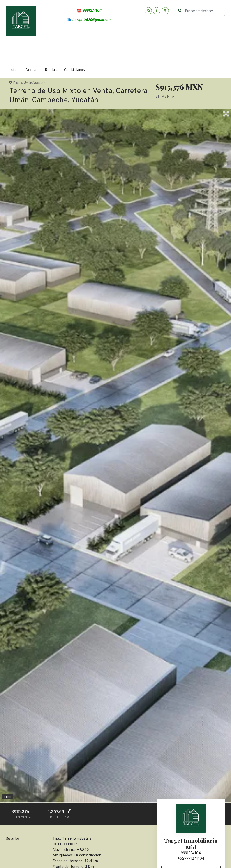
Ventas (32, 70)
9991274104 (191, 853)
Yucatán (39, 83)
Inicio (14, 70)
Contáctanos (74, 70)
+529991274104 (191, 859)
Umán (28, 83)
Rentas (51, 70)
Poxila (18, 83)
